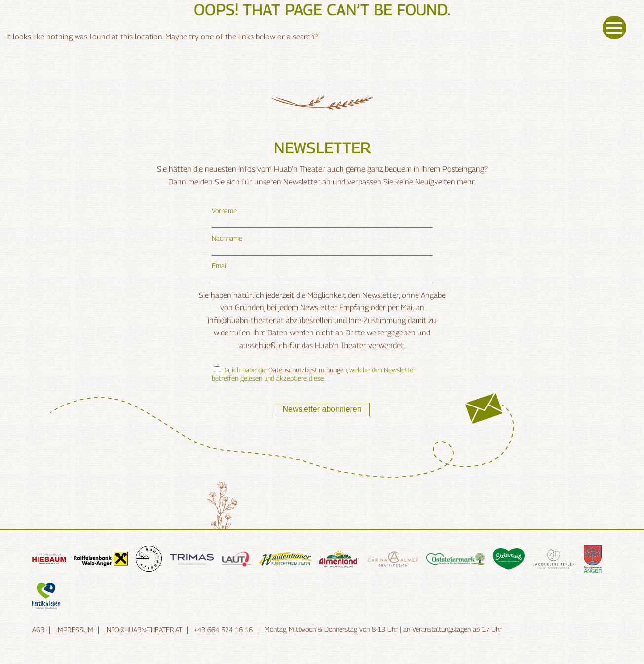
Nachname (227, 238)
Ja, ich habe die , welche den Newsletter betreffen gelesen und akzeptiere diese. (314, 374)
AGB (38, 630)
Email (220, 266)
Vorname (224, 210)
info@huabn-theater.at (144, 630)
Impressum (75, 630)
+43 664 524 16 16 (223, 630)
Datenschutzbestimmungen (308, 370)
